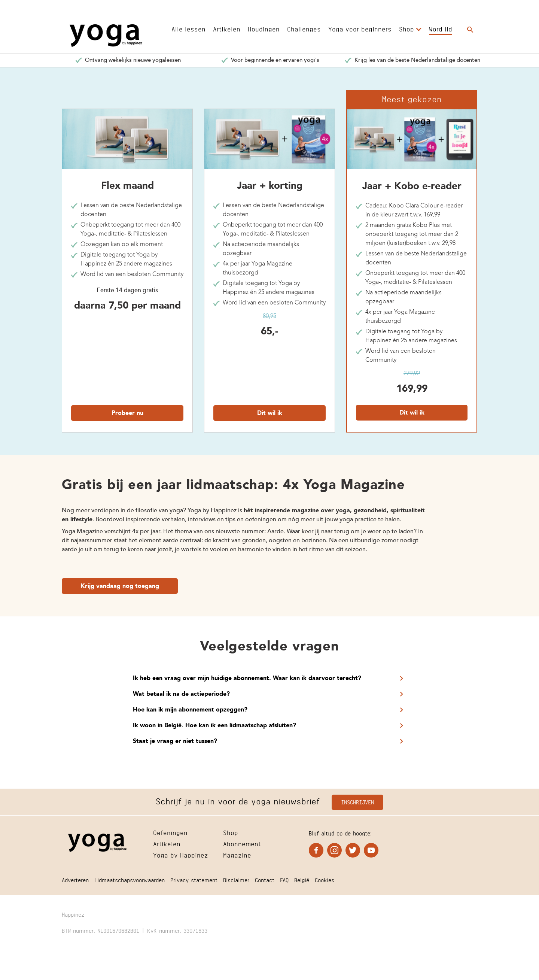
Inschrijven (357, 802)
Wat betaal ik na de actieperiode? (181, 694)
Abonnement (242, 843)
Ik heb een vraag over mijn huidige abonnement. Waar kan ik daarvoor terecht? (247, 679)
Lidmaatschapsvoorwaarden (130, 879)
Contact (265, 879)
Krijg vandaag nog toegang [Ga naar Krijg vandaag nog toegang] (120, 586)
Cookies (325, 879)
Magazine (237, 854)
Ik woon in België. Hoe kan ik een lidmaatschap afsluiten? (214, 726)
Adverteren (75, 879)
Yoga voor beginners (360, 28)
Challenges (304, 28)
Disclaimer (236, 879)
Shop (406, 28)
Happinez (73, 914)
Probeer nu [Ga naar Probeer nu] (127, 413)
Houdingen (264, 28)
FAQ (284, 879)
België (302, 879)
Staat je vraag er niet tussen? (175, 741)
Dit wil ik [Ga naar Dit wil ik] (270, 413)
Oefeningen (170, 832)
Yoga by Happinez (181, 854)
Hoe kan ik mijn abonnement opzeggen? (190, 710)
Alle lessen (188, 28)
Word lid (441, 28)
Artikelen (227, 28)
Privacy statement (194, 879)
